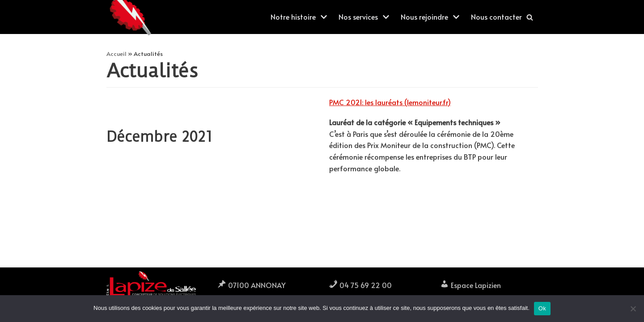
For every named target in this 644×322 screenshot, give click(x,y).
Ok (542, 308)
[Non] (633, 309)
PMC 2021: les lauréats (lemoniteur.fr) (390, 102)
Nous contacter (496, 17)
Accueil (117, 53)
